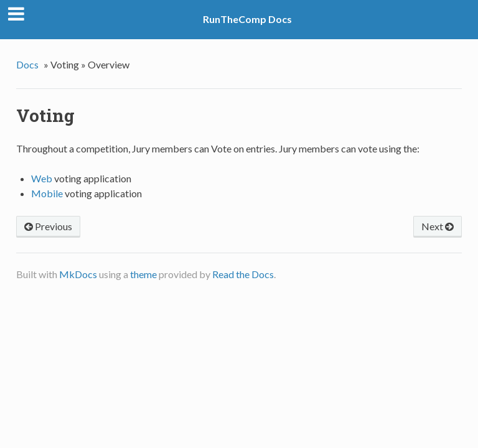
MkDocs (78, 274)
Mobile (47, 193)
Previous (48, 226)
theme (143, 274)
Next (438, 226)
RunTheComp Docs (247, 19)
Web (42, 178)
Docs (27, 64)
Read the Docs (243, 274)
